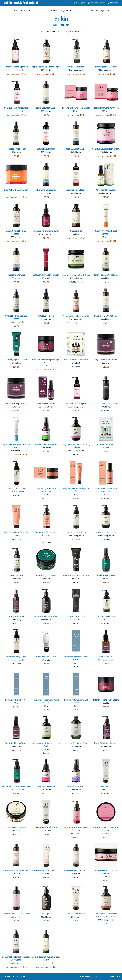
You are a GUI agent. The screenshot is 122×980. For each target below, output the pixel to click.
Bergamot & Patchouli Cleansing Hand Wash (76, 446)
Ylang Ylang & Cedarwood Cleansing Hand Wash (106, 915)
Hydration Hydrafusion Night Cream (46, 701)
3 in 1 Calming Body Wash (106, 404)
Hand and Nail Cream (106, 616)
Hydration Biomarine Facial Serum (76, 658)
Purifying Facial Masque (16, 827)
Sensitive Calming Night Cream (106, 149)
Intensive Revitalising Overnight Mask (46, 361)
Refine (55, 31)
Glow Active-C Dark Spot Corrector (106, 232)
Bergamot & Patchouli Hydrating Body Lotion (16, 958)
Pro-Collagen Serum (76, 786)
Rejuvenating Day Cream (106, 360)
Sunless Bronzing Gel (76, 914)
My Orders (113, 3)
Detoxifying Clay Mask (46, 575)
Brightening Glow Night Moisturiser (46, 490)
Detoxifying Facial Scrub (16, 360)
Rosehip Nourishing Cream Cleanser (76, 829)
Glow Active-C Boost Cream (16, 190)
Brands (22, 11)
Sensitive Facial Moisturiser (16, 108)
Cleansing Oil (76, 231)
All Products (61, 25)
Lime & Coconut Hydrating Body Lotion (46, 958)
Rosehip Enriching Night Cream (76, 108)
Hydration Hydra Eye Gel (16, 700)
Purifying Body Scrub (106, 786)
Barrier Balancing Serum (46, 444)
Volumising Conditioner (76, 190)
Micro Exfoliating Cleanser (106, 743)
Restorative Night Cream (16, 404)
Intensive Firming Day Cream (106, 700)
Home (79, 3)
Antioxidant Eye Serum (106, 190)
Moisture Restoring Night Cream (76, 275)
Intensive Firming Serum (16, 743)
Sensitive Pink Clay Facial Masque (106, 872)
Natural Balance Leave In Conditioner (16, 317)
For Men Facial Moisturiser (46, 616)
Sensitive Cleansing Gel (76, 404)
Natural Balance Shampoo (46, 108)
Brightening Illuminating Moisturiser (106, 490)
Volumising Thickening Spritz (76, 316)
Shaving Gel (46, 914)
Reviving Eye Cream (46, 404)
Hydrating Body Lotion (16, 657)
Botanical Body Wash (16, 488)
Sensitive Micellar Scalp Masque (46, 871)
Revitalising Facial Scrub (46, 827)
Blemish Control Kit (106, 444)
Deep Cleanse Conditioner (106, 316)
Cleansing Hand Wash (76, 532)
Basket (100, 11)
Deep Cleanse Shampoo (76, 149)
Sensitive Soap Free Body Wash (16, 914)
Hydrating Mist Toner (16, 149)
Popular (75, 31)
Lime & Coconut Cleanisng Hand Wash (46, 745)
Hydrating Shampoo (16, 275)
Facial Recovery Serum (106, 575)
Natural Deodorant (46, 316)
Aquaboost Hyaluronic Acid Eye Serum (16, 446)
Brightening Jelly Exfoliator (16, 532)
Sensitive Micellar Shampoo (76, 871)
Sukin (61, 19)
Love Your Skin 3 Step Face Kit (76, 360)
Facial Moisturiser (76, 67)
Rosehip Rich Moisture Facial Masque (106, 829)
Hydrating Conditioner (46, 190)
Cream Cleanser (16, 575)
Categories (61, 11)
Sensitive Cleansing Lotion (16, 67)
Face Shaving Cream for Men (76, 575)
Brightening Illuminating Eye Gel (76, 490)
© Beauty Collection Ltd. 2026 (108, 976)
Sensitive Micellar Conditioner (16, 871)
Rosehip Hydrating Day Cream (106, 108)
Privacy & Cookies (85, 976)
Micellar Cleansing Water (76, 743)
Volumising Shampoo (46, 149)
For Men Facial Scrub (76, 616)
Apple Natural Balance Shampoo (46, 67)
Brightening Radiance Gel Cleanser (46, 534)
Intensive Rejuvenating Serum (46, 231)
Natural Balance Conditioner (106, 275)
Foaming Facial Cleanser (106, 67)
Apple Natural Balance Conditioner (16, 232)
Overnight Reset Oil (46, 786)
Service (96, 3)
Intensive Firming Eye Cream (46, 275)
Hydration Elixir (106, 657)
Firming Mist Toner (16, 616)
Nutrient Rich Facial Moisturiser (16, 786)
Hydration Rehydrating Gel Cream (76, 701)
